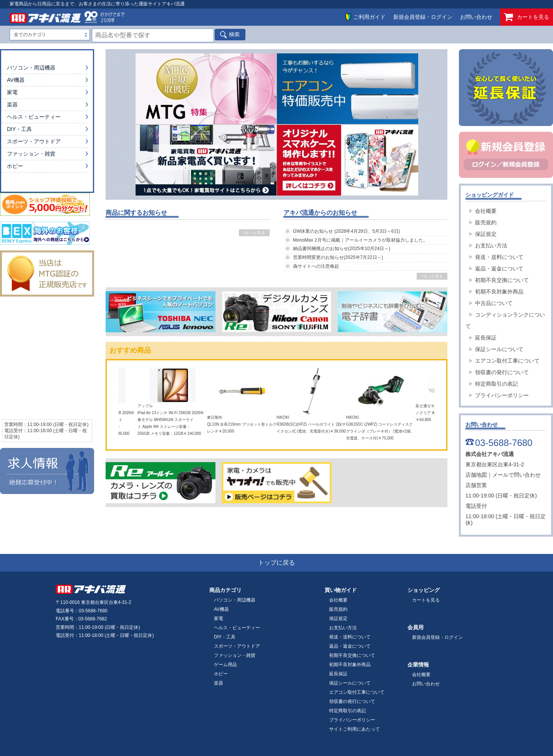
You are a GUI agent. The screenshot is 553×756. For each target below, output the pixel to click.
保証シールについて (499, 349)
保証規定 (486, 234)
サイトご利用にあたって (354, 729)
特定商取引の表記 (497, 384)
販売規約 (486, 222)
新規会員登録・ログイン (423, 17)
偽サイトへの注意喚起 (316, 266)
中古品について (494, 303)
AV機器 (16, 80)
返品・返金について (499, 269)
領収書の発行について (502, 372)
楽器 (12, 104)
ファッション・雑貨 (31, 154)
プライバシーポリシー (502, 395)
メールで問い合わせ (517, 475)
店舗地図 (476, 475)
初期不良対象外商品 (499, 292)
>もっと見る (254, 233)
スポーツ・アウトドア (34, 141)
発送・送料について (499, 257)
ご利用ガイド (369, 17)
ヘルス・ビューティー (34, 117)
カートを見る (527, 17)
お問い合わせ (476, 17)
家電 (12, 92)
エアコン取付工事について (507, 361)
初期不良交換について (502, 280)
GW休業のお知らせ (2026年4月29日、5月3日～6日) (347, 231)
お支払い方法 (491, 245)
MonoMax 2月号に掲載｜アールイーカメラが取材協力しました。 (360, 240)
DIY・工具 (19, 129)
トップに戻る (276, 563)
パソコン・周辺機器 (31, 68)
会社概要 (486, 211)
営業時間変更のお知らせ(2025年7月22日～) (338, 257)
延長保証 (486, 338)
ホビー (15, 166)
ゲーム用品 (225, 665)
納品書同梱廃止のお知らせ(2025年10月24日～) (342, 249)
